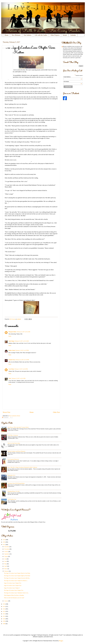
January (6, 601)
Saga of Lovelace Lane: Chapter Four (13, 585)
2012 (4, 614)
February (7, 571)
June (6, 561)
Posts (64, 47)
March (6, 569)
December (7, 547)
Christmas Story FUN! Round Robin (16, 483)
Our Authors (28, 35)
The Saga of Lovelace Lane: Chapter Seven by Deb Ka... (17, 578)
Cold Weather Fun (12, 499)
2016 (4, 604)
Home (7, 35)
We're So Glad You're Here (14, 443)
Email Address (73, 77)
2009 (4, 621)
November (7, 549)
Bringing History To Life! (14, 491)
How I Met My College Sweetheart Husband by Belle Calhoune (22, 467)
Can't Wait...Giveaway (13, 435)
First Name (73, 82)
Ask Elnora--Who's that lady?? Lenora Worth (18, 427)
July (5, 559)
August (6, 556)
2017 (4, 545)
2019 (4, 540)
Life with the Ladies (41, 35)
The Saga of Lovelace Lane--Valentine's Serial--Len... (16, 593)
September (7, 554)
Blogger (61, 641)
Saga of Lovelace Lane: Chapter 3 (12, 588)
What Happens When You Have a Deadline (14, 595)
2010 (4, 619)
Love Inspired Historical (13, 459)
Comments (5, 417)
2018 (4, 542)
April (6, 566)
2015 (4, 607)
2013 (4, 611)
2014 (4, 609)
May (6, 564)
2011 (4, 616)
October (6, 552)
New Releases (16, 35)
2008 (4, 624)
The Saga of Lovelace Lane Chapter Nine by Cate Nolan (17, 573)
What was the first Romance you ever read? (14, 598)
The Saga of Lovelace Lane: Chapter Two (14, 590)
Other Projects (55, 35)
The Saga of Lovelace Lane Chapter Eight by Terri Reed (17, 576)
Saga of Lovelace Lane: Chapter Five (13, 583)
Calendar (73, 35)
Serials (65, 35)
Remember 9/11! (12, 475)
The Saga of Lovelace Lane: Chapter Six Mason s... (16, 581)
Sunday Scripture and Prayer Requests (16, 451)
